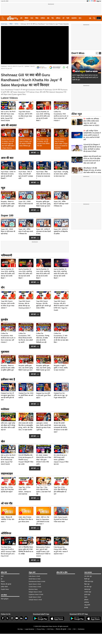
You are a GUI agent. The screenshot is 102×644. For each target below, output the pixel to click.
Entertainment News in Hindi (37, 581)
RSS (70, 629)
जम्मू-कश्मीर (87, 605)
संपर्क (2, 576)
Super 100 (7, 215)
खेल (48, 18)
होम (21, 18)
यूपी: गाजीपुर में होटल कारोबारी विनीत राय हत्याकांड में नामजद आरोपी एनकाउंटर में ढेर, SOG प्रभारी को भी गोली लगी (92, 135)
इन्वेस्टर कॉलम (4, 587)
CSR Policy (50, 629)
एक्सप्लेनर (74, 18)
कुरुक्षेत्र (4, 320)
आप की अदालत (9, 125)
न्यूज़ (3, 188)
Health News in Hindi (35, 597)
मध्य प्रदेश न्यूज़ (88, 587)
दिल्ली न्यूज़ (87, 579)
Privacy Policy (41, 629)
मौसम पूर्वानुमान (5, 599)
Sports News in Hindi (35, 584)
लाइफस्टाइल (7, 474)
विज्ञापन (3, 581)
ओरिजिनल (6, 533)
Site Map (20, 629)
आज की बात (7, 158)
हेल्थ (80, 18)
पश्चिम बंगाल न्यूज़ (89, 581)
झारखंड (86, 607)
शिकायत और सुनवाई (6, 584)
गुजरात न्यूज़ (87, 594)
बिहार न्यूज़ (87, 584)
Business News (33, 589)
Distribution (81, 629)
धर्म (63, 18)
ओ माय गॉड (7, 503)
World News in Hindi (35, 579)
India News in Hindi (34, 576)
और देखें (35, 153)
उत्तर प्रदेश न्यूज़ (88, 576)
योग (3, 288)
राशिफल (58, 18)
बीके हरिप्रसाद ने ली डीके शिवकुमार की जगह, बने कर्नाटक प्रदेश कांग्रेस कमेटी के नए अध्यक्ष (92, 170)
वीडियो (26, 18)
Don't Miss (78, 53)
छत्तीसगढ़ (87, 602)
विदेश (37, 18)
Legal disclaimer (30, 629)
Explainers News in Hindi (36, 594)
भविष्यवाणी (6, 255)
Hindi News (4, 24)
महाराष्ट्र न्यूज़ (87, 589)
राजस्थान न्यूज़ (88, 592)
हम (2, 579)
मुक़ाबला (5, 352)
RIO (75, 629)
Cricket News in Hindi (35, 587)
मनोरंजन (43, 18)
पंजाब (86, 597)
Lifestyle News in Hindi (35, 600)
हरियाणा (86, 600)
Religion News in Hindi (35, 592)
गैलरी (68, 18)
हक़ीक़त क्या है (8, 379)
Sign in (99, 1)
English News (5, 589)
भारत (32, 18)
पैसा (53, 18)
